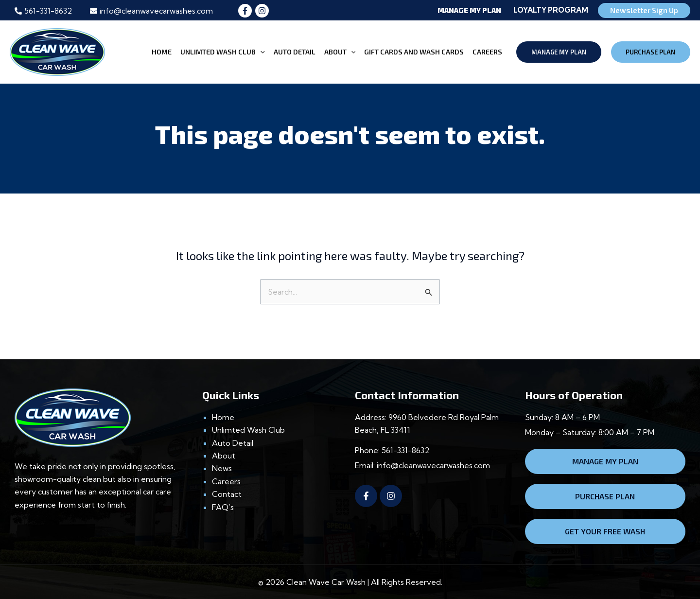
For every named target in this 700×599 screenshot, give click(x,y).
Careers (226, 481)
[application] (260, 52)
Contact (227, 494)
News (222, 468)
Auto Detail (233, 443)
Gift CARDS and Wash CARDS (414, 52)
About (224, 456)
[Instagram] (262, 11)
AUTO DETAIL (295, 52)
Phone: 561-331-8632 (392, 450)
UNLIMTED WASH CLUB (223, 52)
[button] (421, 10)
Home (223, 417)
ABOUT (340, 52)
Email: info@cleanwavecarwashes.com (422, 465)
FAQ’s (223, 507)
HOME (162, 52)
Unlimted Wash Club (248, 430)
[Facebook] (245, 11)
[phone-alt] (43, 11)
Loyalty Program (551, 10)
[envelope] (151, 11)
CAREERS (487, 52)
